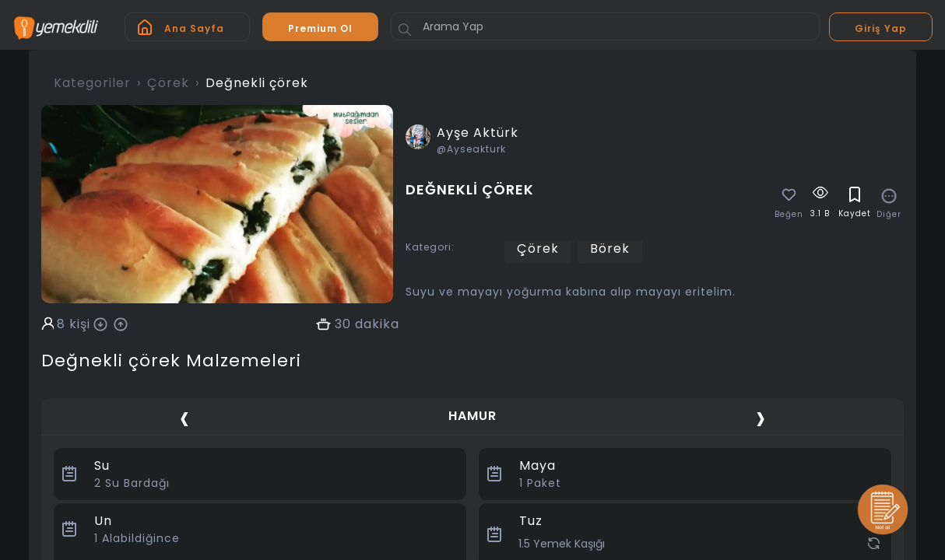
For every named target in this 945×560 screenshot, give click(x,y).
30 (343, 324)
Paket (540, 483)
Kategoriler (92, 83)
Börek (610, 248)
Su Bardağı (132, 483)
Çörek (168, 83)
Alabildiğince (137, 538)
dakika (377, 324)
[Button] (405, 30)
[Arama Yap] (605, 26)
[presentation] (184, 418)
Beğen (789, 215)
